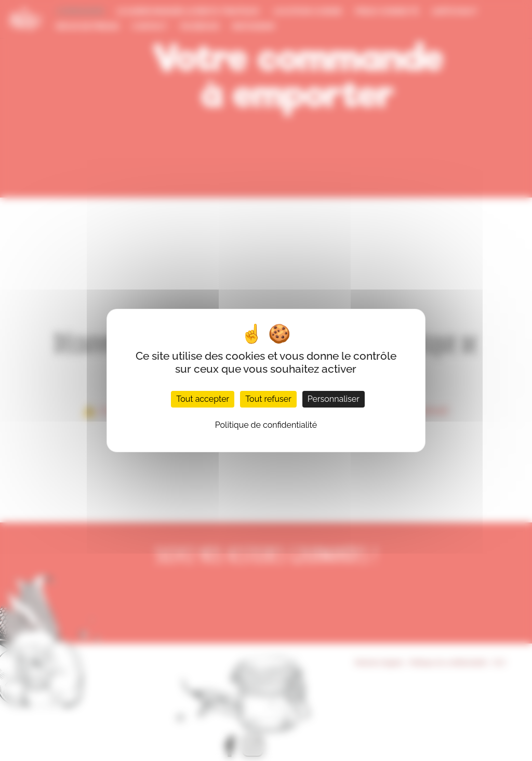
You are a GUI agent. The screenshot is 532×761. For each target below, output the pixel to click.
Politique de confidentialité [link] (266, 425)
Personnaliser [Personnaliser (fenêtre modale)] (334, 399)
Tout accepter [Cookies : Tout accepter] (203, 399)
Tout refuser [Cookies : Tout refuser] (268, 399)
